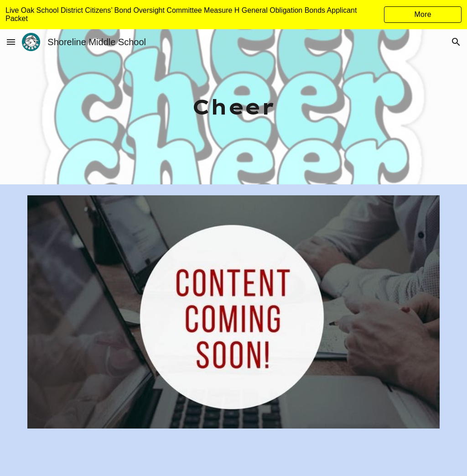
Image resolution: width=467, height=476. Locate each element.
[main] (233, 107)
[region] (233, 15)
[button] (11, 42)
